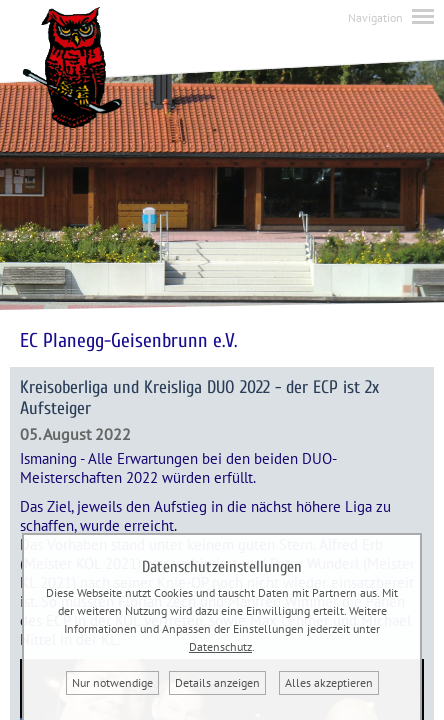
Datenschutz (220, 646)
